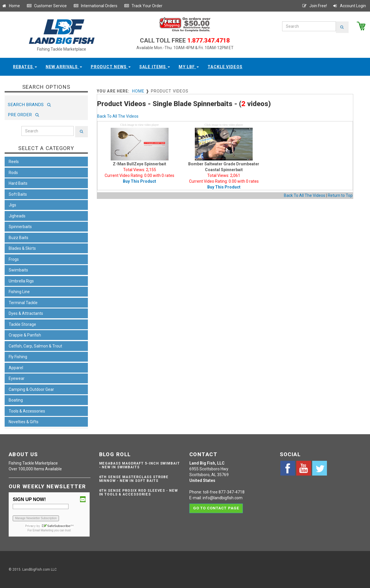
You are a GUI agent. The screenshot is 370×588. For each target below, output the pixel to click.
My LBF (189, 67)
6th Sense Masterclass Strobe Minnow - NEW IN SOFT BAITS (134, 479)
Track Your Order (143, 6)
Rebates (25, 67)
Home (11, 6)
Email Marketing (43, 530)
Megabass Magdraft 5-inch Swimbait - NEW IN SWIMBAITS (140, 465)
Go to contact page (216, 508)
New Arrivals (64, 67)
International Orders (95, 6)
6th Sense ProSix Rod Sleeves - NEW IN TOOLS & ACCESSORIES (139, 492)
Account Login (349, 6)
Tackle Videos (225, 67)
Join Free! (314, 6)
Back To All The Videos (118, 116)
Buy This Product (139, 181)
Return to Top (340, 195)
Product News (111, 67)
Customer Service (47, 6)
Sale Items (155, 67)
